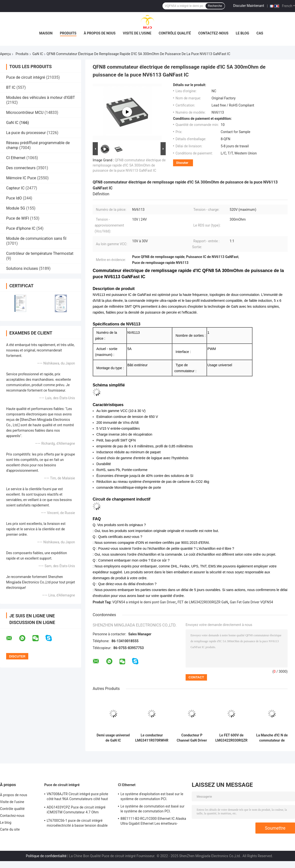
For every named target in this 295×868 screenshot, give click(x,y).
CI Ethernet (16, 158)
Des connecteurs (21, 168)
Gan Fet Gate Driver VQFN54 (251, 602)
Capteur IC (15, 188)
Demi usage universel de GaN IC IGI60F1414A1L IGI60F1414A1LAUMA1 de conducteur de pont (113, 738)
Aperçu (5, 54)
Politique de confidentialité (46, 856)
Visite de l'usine (137, 33)
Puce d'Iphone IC (21, 228)
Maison (46, 33)
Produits (68, 33)
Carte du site (10, 829)
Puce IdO (14, 198)
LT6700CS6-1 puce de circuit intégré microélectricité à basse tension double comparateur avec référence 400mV (77, 824)
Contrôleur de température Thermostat (40, 253)
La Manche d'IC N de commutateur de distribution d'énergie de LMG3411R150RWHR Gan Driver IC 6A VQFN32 (272, 738)
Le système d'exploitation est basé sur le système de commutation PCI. (152, 796)
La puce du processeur (26, 133)
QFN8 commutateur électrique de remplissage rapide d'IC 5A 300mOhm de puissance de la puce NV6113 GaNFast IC (129, 165)
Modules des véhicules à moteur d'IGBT (41, 98)
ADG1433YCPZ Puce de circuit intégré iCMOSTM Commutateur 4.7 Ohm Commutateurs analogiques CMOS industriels (76, 810)
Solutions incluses (22, 268)
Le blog (242, 33)
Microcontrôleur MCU (25, 113)
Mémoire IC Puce (21, 178)
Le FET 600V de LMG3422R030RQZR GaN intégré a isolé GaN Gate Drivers (231, 738)
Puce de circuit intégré (26, 77)
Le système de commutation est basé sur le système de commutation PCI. (152, 809)
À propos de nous (100, 33)
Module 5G (16, 208)
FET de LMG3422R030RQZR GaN (203, 602)
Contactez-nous (213, 33)
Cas (260, 33)
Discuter (182, 163)
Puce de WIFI (18, 218)
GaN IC (38, 54)
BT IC (11, 87)
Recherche (215, 6)
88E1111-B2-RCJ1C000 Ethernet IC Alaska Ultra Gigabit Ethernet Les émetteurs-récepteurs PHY (153, 822)
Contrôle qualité (175, 33)
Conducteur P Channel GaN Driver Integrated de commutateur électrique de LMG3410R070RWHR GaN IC (192, 738)
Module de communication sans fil (36, 238)
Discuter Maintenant (249, 6)
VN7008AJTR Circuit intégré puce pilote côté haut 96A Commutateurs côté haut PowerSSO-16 (77, 797)
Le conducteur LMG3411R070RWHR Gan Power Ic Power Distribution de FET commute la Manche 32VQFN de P (152, 738)
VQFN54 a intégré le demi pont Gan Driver (144, 602)
